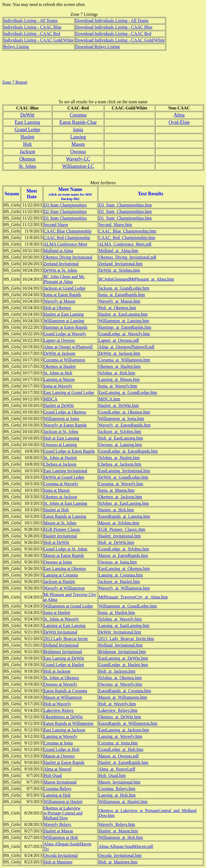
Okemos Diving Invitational (68, 257)
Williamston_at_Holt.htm (121, 837)
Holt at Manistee (58, 862)
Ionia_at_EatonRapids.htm (122, 295)
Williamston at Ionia (61, 419)
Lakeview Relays (59, 710)
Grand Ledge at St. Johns (66, 549)
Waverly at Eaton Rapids (65, 425)
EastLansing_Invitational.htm (124, 471)
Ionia (78, 130)
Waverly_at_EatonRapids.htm (125, 425)
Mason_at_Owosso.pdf (119, 756)
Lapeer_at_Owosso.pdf (119, 340)
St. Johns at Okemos (61, 678)
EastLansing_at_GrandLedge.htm (128, 392)
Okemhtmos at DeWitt (63, 717)
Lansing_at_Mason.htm (119, 379)
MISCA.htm (109, 399)
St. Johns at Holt (58, 373)
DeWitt (27, 115)
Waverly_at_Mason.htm (119, 301)
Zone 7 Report (15, 82)
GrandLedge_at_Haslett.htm (123, 665)
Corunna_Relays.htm (117, 789)
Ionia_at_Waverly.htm (118, 386)
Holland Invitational (61, 645)
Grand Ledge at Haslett (64, 665)
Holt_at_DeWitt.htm (116, 542)
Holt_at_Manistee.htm (118, 862)
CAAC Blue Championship (68, 231)
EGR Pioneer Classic (62, 529)
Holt (27, 144)
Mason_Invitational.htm (119, 782)
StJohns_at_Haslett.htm (119, 458)
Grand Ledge (27, 130)
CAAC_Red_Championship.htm (127, 238)
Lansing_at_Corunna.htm (121, 575)
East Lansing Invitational (66, 471)
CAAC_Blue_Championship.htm (127, 231)
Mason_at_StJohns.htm (119, 523)
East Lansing (27, 122)
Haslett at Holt (56, 510)
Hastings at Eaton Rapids (66, 327)
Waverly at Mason (60, 301)
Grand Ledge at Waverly (65, 334)
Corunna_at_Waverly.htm (121, 484)
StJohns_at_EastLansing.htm (124, 503)
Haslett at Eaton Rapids (64, 762)
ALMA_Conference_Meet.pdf (125, 244)
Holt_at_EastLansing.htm (121, 438)
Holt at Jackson (57, 671)
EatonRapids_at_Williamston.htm (128, 723)
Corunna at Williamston (64, 360)
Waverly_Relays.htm (117, 824)
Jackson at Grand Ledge (65, 288)
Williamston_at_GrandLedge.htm (128, 606)
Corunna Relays (58, 789)
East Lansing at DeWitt (64, 658)
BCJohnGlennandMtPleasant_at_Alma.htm (136, 279)
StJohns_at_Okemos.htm (120, 678)
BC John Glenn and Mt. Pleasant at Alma (64, 279)
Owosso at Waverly (61, 684)
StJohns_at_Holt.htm (117, 373)
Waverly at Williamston (64, 588)
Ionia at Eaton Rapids (62, 295)
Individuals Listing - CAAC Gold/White (39, 40)
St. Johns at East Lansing (65, 503)
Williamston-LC (78, 166)
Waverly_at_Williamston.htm (124, 588)
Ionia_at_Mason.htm (117, 490)
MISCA (51, 399)
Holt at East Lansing (61, 438)
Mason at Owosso (59, 756)
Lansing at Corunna (61, 575)
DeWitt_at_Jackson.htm (119, 353)
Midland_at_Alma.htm (118, 251)
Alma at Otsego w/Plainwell (68, 347)
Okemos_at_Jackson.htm (120, 497)
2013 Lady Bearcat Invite (66, 639)
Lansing (78, 137)
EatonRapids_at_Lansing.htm (124, 516)
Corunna (78, 115)
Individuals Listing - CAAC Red (32, 34)
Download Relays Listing (98, 47)
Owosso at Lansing (60, 445)
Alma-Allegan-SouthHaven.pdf (126, 846)
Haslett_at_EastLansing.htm (123, 314)
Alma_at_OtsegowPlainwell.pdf (126, 347)
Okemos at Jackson (61, 497)
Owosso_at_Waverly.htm (120, 684)
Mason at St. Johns (60, 523)
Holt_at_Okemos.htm (117, 308)
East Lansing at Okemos (65, 568)
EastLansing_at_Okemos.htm (124, 568)
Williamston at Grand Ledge (68, 606)
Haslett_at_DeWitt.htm (119, 405)
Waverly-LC (78, 159)
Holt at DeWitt (56, 542)
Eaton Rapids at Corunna (65, 691)
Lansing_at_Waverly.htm (120, 736)
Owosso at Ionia (58, 562)
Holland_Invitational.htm (121, 645)
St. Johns (27, 166)
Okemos (27, 159)
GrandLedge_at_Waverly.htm (124, 334)
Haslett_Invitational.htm (120, 536)
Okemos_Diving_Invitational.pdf (127, 257)
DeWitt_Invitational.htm (120, 632)
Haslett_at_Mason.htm (118, 831)
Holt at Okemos (57, 308)
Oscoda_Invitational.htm (120, 855)
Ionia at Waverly (58, 386)
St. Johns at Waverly (61, 619)
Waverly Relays (57, 824)
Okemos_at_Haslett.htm (120, 366)
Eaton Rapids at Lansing (65, 516)
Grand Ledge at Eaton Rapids (69, 451)
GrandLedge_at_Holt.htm (121, 749)
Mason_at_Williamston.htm (123, 697)
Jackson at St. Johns (61, 432)
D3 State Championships (65, 205)
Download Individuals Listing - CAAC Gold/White (120, 40)
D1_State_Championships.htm (125, 218)
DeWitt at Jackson (60, 353)
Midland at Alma (58, 251)
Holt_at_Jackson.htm (117, 671)
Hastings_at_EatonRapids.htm (125, 327)
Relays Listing (16, 47)
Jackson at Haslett (59, 582)
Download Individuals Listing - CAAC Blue (114, 27)
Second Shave (56, 225)
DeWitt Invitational (61, 632)
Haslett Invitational (60, 536)
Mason (78, 144)
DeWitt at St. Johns (61, 270)
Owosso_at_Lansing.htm (120, 445)
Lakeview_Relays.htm (118, 710)
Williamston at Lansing (64, 321)
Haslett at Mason (58, 831)
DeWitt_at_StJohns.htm (119, 270)
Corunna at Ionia (58, 743)
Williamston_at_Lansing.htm (124, 321)
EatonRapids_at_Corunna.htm (125, 691)
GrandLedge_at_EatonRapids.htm (128, 451)
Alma (179, 115)
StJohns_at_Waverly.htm (120, 619)
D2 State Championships (65, 211)
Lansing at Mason (59, 379)
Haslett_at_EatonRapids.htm (123, 762)
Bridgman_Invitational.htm (122, 652)
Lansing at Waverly (61, 736)
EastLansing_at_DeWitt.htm (123, 658)
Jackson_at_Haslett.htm (119, 582)
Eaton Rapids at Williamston (69, 723)
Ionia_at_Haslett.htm (117, 612)
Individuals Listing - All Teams (31, 21)
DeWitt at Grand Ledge (64, 477)
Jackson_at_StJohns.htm (120, 432)
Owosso (78, 152)
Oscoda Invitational (61, 855)
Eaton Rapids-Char (78, 122)
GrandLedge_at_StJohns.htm (124, 549)
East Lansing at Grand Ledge (69, 392)
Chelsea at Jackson (60, 464)
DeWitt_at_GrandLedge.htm (123, 477)
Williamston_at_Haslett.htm (123, 802)
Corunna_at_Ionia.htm (118, 743)
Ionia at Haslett (57, 612)
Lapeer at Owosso (59, 340)
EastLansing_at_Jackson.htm (124, 730)
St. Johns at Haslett (60, 458)
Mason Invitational (60, 782)
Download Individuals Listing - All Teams (112, 21)
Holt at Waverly (58, 704)
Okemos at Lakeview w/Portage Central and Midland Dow (63, 813)
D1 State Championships (65, 218)
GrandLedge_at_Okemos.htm (124, 412)
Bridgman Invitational (63, 652)
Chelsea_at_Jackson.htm (120, 464)
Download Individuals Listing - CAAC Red (113, 34)
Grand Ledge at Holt (62, 749)
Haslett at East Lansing (64, 314)
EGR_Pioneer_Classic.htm (122, 529)
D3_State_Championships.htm (125, 205)
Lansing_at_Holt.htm (117, 795)
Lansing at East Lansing (65, 626)
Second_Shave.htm (115, 225)
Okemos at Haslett (60, 366)
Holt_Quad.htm (112, 775)
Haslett (27, 137)
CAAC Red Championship (67, 238)
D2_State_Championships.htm (125, 211)
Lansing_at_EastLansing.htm (124, 626)
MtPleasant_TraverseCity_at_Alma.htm (133, 597)
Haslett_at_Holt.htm (116, 510)
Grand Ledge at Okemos (65, 412)
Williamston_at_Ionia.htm (121, 419)
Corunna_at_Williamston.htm (124, 360)
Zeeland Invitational (61, 264)
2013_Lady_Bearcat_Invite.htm (126, 639)
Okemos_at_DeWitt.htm (120, 717)
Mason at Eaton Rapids (64, 555)
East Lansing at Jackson (64, 730)
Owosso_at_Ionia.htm (118, 562)
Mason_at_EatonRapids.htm (123, 555)
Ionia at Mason (57, 490)
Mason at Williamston (63, 697)
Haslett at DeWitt (59, 405)
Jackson (27, 152)
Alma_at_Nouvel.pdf (117, 769)
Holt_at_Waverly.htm (117, 704)
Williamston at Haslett (63, 802)
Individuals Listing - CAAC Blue (32, 27)
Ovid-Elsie (179, 122)
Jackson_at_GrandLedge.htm (124, 288)
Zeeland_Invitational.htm (121, 264)
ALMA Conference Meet (66, 244)
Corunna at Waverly (61, 484)
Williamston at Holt (61, 837)
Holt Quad (53, 775)
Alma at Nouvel (58, 769)
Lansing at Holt (57, 795)
